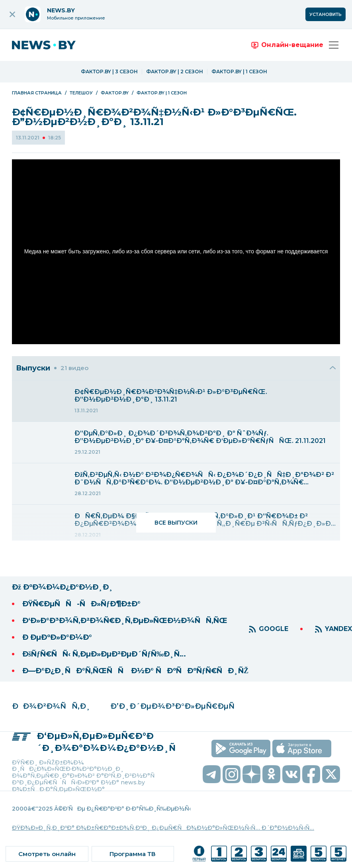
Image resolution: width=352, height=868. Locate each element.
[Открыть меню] (334, 45)
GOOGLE (274, 629)
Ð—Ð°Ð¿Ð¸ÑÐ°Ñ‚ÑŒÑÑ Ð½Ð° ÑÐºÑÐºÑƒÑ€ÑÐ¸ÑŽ (135, 671)
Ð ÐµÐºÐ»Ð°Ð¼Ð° (57, 637)
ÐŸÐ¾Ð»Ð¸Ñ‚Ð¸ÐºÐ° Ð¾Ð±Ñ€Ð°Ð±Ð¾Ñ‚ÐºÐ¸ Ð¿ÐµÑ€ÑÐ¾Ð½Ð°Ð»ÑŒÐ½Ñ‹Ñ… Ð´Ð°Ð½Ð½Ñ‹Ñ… (163, 828)
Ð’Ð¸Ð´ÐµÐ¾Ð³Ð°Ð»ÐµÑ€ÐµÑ (175, 706)
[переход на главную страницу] (50, 45)
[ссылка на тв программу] (133, 854)
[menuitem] (176, 401)
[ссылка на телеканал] (199, 854)
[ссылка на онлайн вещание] (47, 854)
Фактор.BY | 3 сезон (109, 72)
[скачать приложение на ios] (302, 748)
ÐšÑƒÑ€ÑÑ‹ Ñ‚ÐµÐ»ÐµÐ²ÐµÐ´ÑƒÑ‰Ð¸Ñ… (104, 654)
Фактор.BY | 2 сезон (175, 72)
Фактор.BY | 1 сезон (239, 72)
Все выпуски (176, 523)
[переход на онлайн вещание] (287, 45)
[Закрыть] (333, 368)
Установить (326, 14)
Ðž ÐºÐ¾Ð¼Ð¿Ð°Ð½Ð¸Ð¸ (63, 587)
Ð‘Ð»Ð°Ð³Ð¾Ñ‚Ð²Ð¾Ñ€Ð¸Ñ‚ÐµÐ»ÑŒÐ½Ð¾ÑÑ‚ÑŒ (125, 621)
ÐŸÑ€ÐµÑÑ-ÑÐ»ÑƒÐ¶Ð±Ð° (81, 604)
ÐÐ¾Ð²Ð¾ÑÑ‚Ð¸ (51, 706)
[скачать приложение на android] (241, 748)
